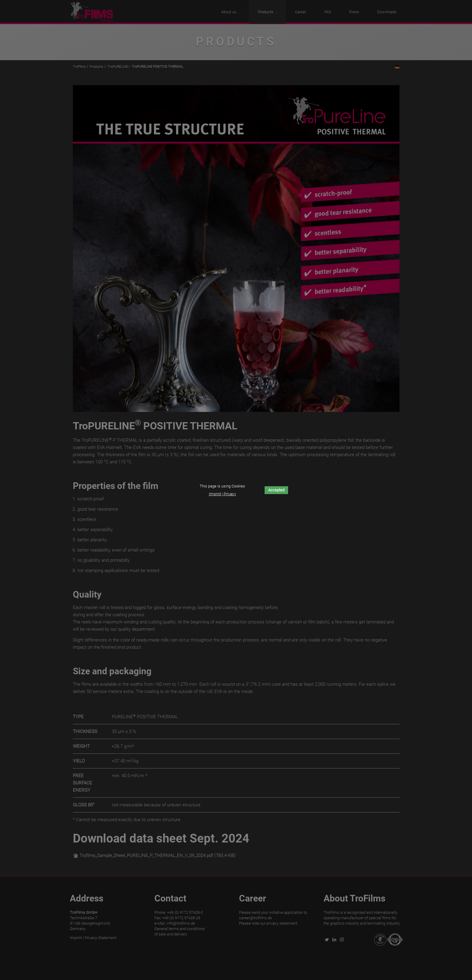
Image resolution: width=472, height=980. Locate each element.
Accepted (276, 490)
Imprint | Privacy (222, 494)
